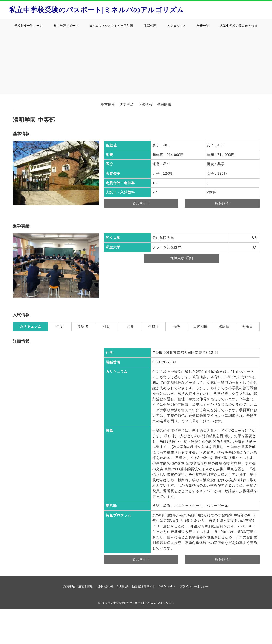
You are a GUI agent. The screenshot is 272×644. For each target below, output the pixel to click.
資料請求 (222, 203)
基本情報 (108, 104)
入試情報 (145, 104)
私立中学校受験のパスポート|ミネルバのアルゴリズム (97, 10)
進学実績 (127, 104)
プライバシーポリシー (194, 586)
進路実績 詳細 (182, 258)
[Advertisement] (136, 64)
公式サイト (141, 203)
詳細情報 (164, 104)
